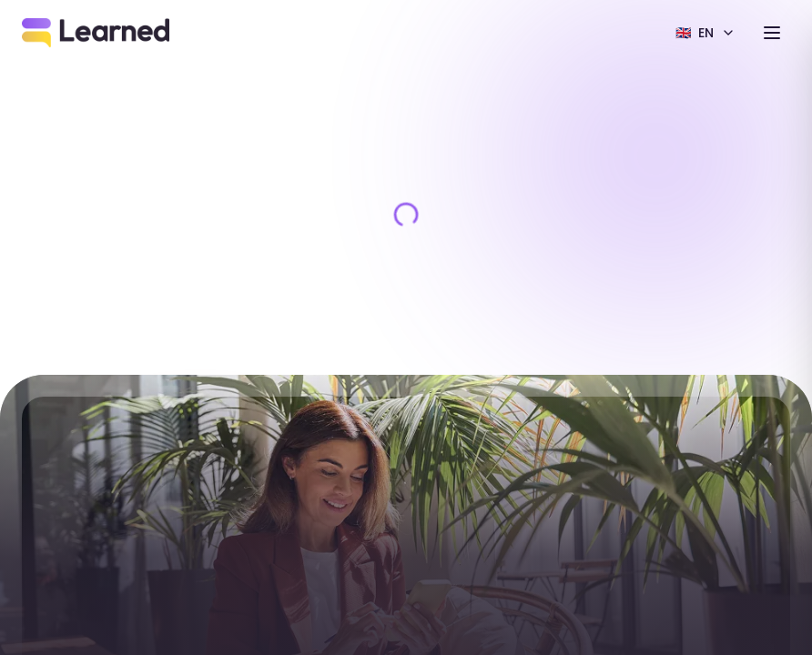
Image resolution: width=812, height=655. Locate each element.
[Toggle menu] (772, 33)
